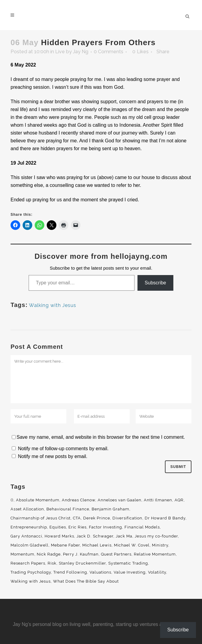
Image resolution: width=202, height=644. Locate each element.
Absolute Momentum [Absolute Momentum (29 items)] (38, 500)
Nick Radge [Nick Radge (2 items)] (49, 554)
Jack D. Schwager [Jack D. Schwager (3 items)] (95, 536)
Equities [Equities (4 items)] (58, 527)
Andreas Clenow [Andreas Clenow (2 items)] (79, 500)
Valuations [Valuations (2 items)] (100, 572)
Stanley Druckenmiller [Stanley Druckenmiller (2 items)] (82, 563)
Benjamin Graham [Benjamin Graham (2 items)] (110, 509)
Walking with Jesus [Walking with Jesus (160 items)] (31, 581)
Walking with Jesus (53, 305)
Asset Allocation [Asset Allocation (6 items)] (27, 509)
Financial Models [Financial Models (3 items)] (142, 527)
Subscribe (155, 283)
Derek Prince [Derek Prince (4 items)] (97, 518)
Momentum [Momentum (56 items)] (22, 554)
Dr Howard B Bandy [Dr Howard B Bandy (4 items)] (165, 518)
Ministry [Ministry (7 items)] (160, 545)
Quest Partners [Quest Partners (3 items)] (116, 554)
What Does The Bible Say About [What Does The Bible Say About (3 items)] (86, 581)
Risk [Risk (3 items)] (52, 563)
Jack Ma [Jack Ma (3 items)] (124, 536)
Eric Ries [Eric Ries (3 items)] (77, 527)
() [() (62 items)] (12, 500)
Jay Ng (81, 52)
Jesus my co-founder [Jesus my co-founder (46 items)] (156, 536)
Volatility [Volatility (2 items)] (157, 572)
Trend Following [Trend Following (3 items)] (70, 572)
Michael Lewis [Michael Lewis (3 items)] (97, 545)
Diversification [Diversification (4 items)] (127, 518)
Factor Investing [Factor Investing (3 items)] (106, 527)
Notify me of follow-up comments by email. (63, 449)
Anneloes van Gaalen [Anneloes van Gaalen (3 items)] (120, 500)
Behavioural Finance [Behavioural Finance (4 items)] (68, 509)
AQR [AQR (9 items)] (179, 500)
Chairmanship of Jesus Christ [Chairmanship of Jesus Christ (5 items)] (41, 518)
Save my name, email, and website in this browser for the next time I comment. (101, 437)
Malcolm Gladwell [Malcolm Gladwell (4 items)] (30, 545)
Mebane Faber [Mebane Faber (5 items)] (65, 545)
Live (60, 52)
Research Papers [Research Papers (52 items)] (28, 563)
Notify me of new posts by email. (52, 456)
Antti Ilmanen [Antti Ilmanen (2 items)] (158, 500)
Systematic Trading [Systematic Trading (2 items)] (128, 563)
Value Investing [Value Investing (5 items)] (130, 572)
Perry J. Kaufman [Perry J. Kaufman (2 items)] (81, 554)
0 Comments (109, 52)
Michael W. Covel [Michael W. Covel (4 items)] (132, 545)
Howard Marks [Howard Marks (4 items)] (59, 536)
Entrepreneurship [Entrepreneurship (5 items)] (29, 527)
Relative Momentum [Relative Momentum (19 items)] (155, 554)
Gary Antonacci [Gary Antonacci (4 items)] (26, 536)
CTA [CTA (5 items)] (77, 518)
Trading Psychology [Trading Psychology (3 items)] (31, 572)
